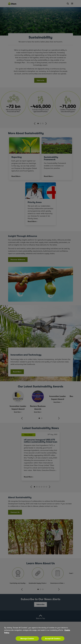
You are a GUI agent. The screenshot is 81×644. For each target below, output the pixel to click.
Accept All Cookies (53, 641)
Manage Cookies (27, 641)
